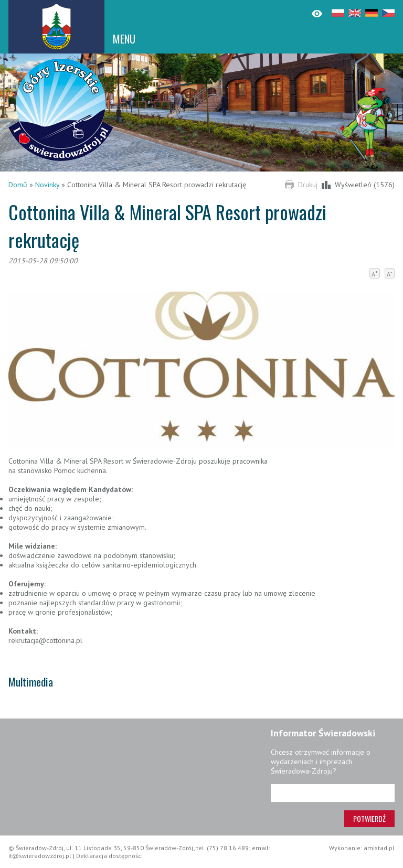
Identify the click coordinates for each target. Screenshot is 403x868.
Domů (18, 185)
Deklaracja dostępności (109, 856)
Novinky (47, 185)
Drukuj (308, 185)
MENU (124, 39)
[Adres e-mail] (333, 793)
